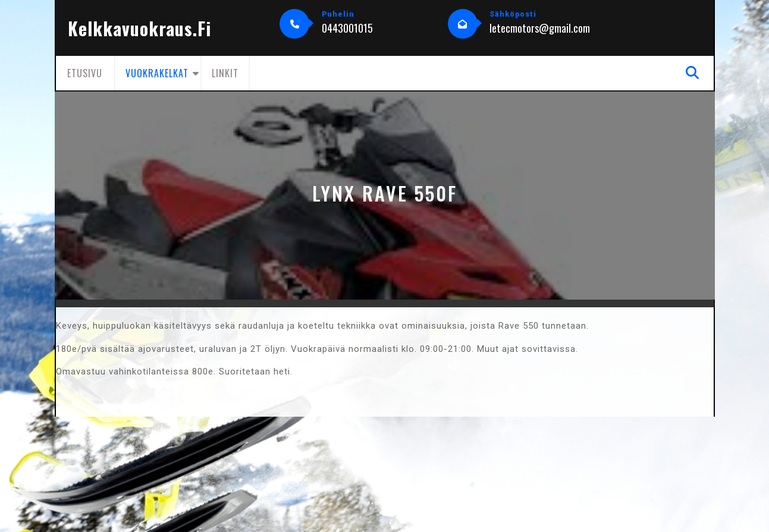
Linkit (225, 73)
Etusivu (85, 73)
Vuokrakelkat (157, 73)
